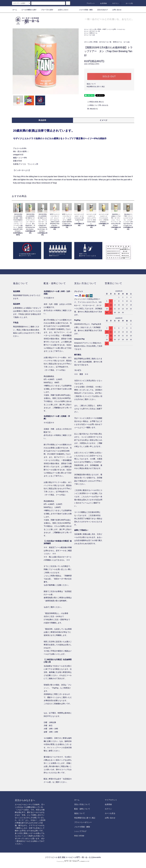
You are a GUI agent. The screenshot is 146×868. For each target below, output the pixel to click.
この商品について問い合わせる (96, 105)
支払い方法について (82, 804)
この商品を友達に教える (94, 102)
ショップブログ (80, 831)
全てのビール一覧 (95, 31)
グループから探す (46, 10)
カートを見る (110, 813)
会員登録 (102, 3)
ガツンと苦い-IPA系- (95, 29)
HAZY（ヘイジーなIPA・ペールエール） (114, 29)
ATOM (82, 836)
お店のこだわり (62, 10)
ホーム (15, 10)
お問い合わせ (115, 10)
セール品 (92, 35)
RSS (76, 836)
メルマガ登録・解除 (84, 10)
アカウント (89, 3)
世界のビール (93, 33)
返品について (91, 84)
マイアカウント (111, 800)
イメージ (104, 120)
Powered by (73, 861)
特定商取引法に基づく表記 (96, 87)
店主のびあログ (101, 10)
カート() (128, 3)
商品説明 (42, 120)
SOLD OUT (109, 76)
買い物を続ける (91, 109)
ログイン (114, 3)
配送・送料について (82, 809)
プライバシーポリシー (83, 822)
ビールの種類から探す (28, 10)
